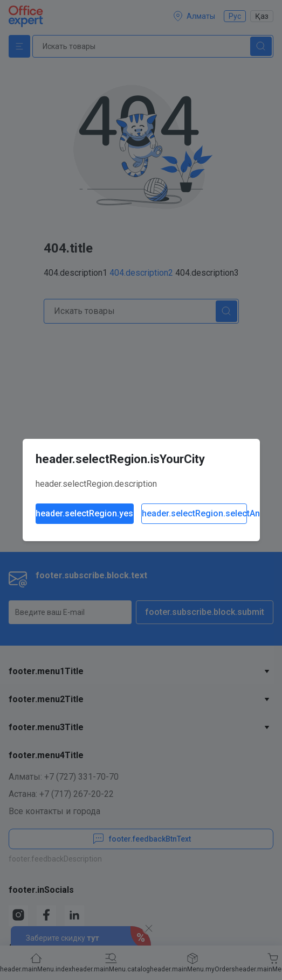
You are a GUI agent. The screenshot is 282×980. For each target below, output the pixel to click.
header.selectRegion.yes (84, 513)
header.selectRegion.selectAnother (194, 513)
